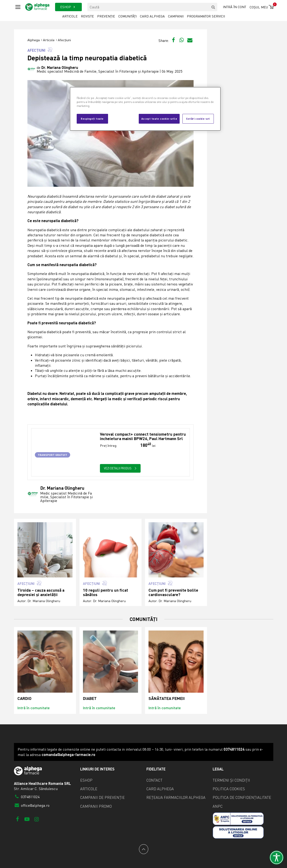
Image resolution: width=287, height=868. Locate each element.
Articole (70, 16)
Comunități (127, 16)
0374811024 (27, 797)
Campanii (176, 16)
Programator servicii (206, 16)
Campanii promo (96, 806)
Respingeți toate (92, 119)
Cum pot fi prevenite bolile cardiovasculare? (173, 592)
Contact (154, 780)
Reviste (87, 16)
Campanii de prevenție (102, 797)
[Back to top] (144, 849)
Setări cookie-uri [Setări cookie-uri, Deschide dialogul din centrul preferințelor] (198, 119)
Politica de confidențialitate (242, 797)
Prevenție (106, 16)
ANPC (218, 806)
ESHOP (68, 7)
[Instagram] (37, 819)
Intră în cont (234, 7)
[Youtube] (27, 819)
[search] (213, 7)
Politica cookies (229, 789)
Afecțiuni (64, 40)
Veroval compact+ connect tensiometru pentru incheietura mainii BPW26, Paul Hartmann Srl (143, 436)
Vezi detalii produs (120, 468)
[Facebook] (18, 819)
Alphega (34, 40)
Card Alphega (152, 16)
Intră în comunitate (34, 708)
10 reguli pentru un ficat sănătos (106, 592)
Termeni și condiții (231, 780)
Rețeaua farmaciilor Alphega (176, 797)
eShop (86, 780)
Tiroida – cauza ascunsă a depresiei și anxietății (41, 592)
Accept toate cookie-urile (159, 119)
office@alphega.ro (32, 805)
